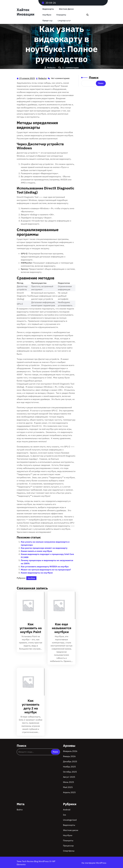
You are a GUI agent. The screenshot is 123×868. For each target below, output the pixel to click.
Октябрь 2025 (70, 772)
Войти (20, 810)
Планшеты (61, 15)
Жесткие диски (66, 9)
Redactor (43, 78)
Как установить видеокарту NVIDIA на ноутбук (45, 566)
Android (67, 810)
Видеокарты (48, 9)
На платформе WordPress (94, 863)
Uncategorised (70, 820)
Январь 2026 (69, 756)
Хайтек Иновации (26, 12)
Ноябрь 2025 (69, 767)
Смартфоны (69, 851)
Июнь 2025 (69, 782)
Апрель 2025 (69, 792)
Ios (65, 815)
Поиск (94, 78)
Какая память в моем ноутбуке (36, 551)
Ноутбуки (47, 15)
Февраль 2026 (70, 751)
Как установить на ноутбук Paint (31, 628)
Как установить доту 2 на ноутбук (31, 706)
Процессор (68, 846)
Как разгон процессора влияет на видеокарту (44, 548)
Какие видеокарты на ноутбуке (37, 573)
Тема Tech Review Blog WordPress (33, 861)
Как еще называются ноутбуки (62, 628)
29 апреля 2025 (27, 78)
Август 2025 (69, 777)
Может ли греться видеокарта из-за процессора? (46, 570)
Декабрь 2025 (70, 761)
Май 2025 (68, 787)
